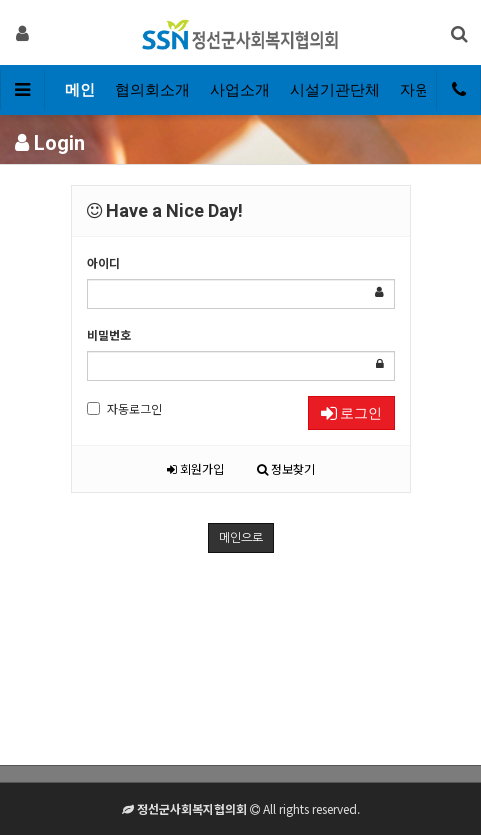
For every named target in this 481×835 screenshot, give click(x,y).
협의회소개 (152, 90)
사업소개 (240, 90)
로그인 (351, 413)
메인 (80, 90)
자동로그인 (124, 408)
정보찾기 (286, 468)
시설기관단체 (335, 90)
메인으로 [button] (241, 538)
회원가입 (195, 468)
